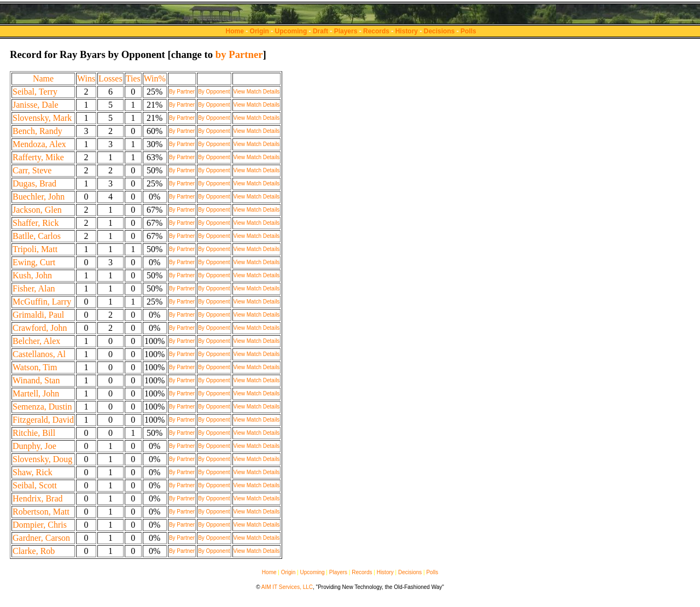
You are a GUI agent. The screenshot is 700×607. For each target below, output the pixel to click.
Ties (133, 78)
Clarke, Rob (34, 551)
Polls (468, 31)
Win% (155, 78)
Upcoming (291, 31)
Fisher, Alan (34, 288)
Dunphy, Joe (34, 446)
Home (235, 31)
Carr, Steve (32, 170)
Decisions (439, 31)
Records (376, 31)
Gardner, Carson (41, 538)
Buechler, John (39, 197)
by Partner (239, 54)
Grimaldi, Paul (38, 315)
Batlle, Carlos (37, 236)
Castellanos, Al (39, 354)
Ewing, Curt (34, 262)
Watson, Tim (35, 367)
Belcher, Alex (36, 341)
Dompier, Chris (40, 525)
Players (346, 31)
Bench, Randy (37, 131)
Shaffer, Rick (36, 223)
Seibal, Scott (35, 485)
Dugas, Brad (34, 183)
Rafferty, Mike (38, 157)
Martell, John (36, 393)
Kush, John (32, 275)
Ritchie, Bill (34, 433)
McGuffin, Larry (42, 302)
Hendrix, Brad (38, 498)
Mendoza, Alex (39, 144)
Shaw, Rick (33, 472)
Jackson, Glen (37, 210)
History (407, 31)
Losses (110, 78)
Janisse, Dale (36, 105)
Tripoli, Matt (35, 249)
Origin (259, 31)
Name (43, 78)
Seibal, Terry (35, 92)
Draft (320, 31)
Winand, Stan (36, 380)
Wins (86, 78)
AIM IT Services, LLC (287, 587)
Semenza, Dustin (42, 407)
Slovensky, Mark (42, 118)
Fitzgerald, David (43, 420)
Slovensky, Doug (42, 459)
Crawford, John (40, 328)
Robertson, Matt (41, 512)
